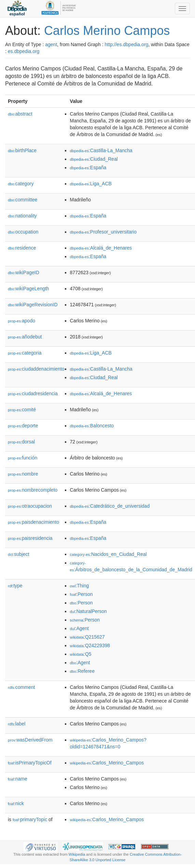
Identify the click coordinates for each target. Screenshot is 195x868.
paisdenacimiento (33, 522)
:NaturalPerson (88, 611)
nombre (23, 474)
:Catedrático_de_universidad (110, 506)
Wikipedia (77, 854)
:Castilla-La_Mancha (101, 150)
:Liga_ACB (91, 184)
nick (16, 803)
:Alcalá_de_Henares (101, 248)
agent (51, 44)
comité (22, 410)
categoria (25, 353)
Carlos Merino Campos (107, 31)
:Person (81, 594)
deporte (23, 426)
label (17, 724)
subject (18, 554)
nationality (22, 216)
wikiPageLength (29, 289)
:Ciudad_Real (94, 159)
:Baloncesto (92, 426)
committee (23, 200)
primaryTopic (30, 819)
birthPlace (22, 150)
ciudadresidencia (33, 393)
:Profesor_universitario (103, 232)
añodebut (25, 337)
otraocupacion (30, 506)
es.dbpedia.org (24, 51)
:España (88, 168)
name (18, 779)
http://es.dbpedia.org (127, 44)
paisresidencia (30, 538)
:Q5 (81, 654)
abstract (20, 114)
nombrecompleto (33, 490)
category (21, 184)
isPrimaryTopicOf (30, 763)
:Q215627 (87, 637)
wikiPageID (24, 272)
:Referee (82, 671)
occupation (23, 232)
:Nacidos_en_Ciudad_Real (108, 554)
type (15, 586)
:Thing (80, 586)
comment (21, 687)
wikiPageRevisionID (33, 305)
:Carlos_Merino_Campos (107, 763)
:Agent (79, 628)
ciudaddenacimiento (36, 369)
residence (22, 248)
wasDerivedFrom (30, 740)
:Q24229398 (90, 645)
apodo (22, 321)
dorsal (21, 442)
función (23, 458)
